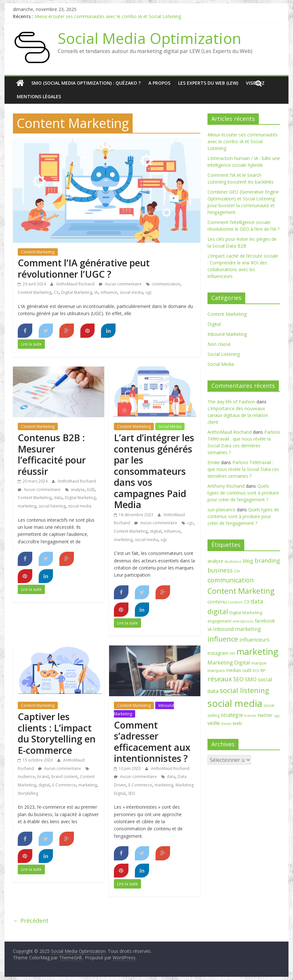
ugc (149, 292)
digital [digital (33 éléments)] (218, 611)
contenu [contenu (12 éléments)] (217, 602)
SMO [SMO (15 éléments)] (251, 679)
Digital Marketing (77, 292)
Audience (26, 777)
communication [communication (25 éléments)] (231, 580)
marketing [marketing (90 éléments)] (258, 651)
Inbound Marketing (227, 334)
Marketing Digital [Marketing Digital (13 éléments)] (229, 663)
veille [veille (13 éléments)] (214, 723)
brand (43, 777)
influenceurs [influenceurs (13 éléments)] (254, 640)
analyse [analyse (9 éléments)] (215, 561)
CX (56, 292)
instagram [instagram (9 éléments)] (218, 653)
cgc (190, 523)
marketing (27, 506)
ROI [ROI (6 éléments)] (256, 671)
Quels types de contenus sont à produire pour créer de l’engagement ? (243, 493)
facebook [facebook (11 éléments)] (265, 621)
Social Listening (224, 354)
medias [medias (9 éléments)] (233, 670)
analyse (78, 490)
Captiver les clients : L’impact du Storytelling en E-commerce (57, 733)
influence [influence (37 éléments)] (223, 639)
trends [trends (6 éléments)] (250, 715)
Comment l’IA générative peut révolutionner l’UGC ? (84, 268)
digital (156, 531)
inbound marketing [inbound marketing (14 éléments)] (237, 629)
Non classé (219, 344)
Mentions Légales (39, 96)
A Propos (159, 83)
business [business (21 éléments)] (220, 570)
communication (166, 284)
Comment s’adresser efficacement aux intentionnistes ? (152, 742)
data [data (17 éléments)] (257, 601)
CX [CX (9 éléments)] (247, 602)
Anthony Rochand (226, 486)
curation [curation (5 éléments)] (235, 602)
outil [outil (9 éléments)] (247, 670)
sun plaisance (222, 510)
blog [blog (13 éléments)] (248, 561)
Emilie (214, 462)
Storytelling (28, 793)
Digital (214, 324)
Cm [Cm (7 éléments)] (237, 571)
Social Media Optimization (150, 38)
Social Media (170, 426)
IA (96, 292)
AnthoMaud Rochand (76, 284)
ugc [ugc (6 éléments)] (277, 715)
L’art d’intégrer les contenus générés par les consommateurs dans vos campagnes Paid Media (154, 471)
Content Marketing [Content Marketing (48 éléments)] (241, 591)
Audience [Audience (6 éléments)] (233, 561)
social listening (52, 506)
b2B (91, 490)
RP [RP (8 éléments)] (263, 670)
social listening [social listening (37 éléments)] (244, 690)
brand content (64, 777)
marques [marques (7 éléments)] (216, 671)
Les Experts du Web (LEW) (208, 83)
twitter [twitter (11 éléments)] (265, 715)
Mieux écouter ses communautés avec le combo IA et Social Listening (108, 16)
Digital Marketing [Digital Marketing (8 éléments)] (246, 612)
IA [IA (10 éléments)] (210, 629)
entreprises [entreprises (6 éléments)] (243, 621)
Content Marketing (38, 252)
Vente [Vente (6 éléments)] (226, 724)
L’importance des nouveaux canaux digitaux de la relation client (238, 415)
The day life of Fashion (231, 402)
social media (131, 292)
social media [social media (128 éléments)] (235, 703)
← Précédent (31, 921)
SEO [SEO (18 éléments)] (238, 679)
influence (109, 292)
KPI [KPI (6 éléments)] (232, 653)
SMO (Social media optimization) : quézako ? (86, 83)
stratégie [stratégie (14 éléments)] (232, 715)
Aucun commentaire (120, 284)
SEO (132, 793)
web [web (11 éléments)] (237, 723)
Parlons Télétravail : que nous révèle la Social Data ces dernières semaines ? (243, 469)
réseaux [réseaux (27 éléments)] (220, 679)
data (58, 498)
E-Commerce (64, 785)
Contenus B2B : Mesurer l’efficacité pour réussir (52, 454)
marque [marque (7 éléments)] (259, 663)
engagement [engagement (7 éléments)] (219, 621)
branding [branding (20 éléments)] (267, 560)
